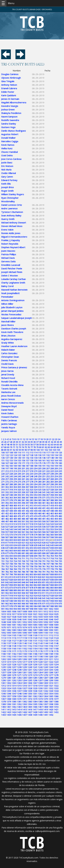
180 (60, 463)
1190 (56, 654)
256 (3, 479)
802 (27, 574)
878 (32, 588)
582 (48, 535)
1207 (30, 659)
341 (44, 492)
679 (15, 553)
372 (48, 498)
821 (44, 577)
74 (23, 447)
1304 (19, 683)
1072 (14, 627)
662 (7, 551)
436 (3, 511)
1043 (35, 619)
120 (60, 453)
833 (32, 580)
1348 (19, 694)
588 (11, 537)
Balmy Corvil (7, 286)
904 (15, 593)
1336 (14, 691)
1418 (40, 710)
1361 (30, 696)
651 (23, 548)
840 (60, 580)
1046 (51, 619)
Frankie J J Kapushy (11, 240)
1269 (9, 675)
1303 (14, 683)
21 (50, 439)
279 (36, 482)
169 (15, 463)
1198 (40, 657)
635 (19, 545)
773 (32, 569)
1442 (51, 715)
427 (27, 508)
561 (23, 532)
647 (7, 548)
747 (48, 564)
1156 (51, 646)
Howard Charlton (10, 417)
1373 (35, 699)
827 (7, 580)
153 (11, 460)
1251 (30, 670)
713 (32, 559)
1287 (46, 678)
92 (14, 450)
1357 (9, 696)
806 (44, 574)
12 (24, 439)
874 (15, 588)
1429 (40, 712)
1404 (25, 707)
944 (56, 598)
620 (19, 543)
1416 (30, 710)
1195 (25, 657)
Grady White (7, 343)
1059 (4, 625)
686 (44, 553)
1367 (4, 699)
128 (32, 455)
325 (40, 490)
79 (37, 447)
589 (15, 537)
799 (15, 574)
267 (48, 479)
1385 (40, 702)
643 (52, 545)
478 (52, 516)
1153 (35, 646)
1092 (4, 633)
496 (3, 521)
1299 (51, 680)
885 (60, 588)
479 (56, 516)
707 (7, 559)
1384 (35, 702)
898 (52, 590)
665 (19, 551)
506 (44, 521)
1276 (46, 675)
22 (53, 439)
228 (11, 474)
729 (36, 561)
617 (7, 543)
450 (60, 511)
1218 (30, 662)
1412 (9, 710)
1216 (19, 662)
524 (56, 524)
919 (15, 596)
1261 (25, 672)
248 (32, 476)
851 (44, 582)
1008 (25, 612)
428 (32, 508)
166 (3, 463)
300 (60, 484)
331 (3, 492)
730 (40, 561)
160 (40, 460)
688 (52, 553)
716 (44, 559)
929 (56, 596)
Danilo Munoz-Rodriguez (14, 131)
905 (19, 593)
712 (27, 559)
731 (44, 561)
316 (3, 490)
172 (27, 463)
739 (15, 564)
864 (36, 585)
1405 (30, 707)
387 (48, 500)
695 (19, 556)
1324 (9, 688)
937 (27, 598)
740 (19, 564)
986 (44, 606)
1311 (56, 683)
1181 (9, 654)
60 (43, 445)
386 (44, 500)
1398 (51, 704)
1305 (25, 683)
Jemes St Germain (10, 99)
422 (7, 508)
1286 (40, 678)
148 (52, 458)
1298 (46, 680)
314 (56, 487)
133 (52, 455)
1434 (9, 715)
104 (54, 450)
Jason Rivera (7, 325)
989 (56, 606)
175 (40, 463)
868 (52, 585)
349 (15, 495)
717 (48, 559)
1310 (51, 683)
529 (15, 527)
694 (15, 556)
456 (23, 513)
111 (23, 453)
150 (60, 458)
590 (19, 537)
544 (15, 529)
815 (19, 577)
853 (52, 582)
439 (15, 511)
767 (7, 569)
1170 (9, 651)
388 (52, 500)
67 (2, 447)
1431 (51, 712)
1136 (4, 643)
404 (56, 503)
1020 (30, 614)
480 (60, 516)
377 (7, 500)
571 (3, 535)
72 (17, 447)
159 (36, 460)
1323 (4, 688)
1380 (14, 702)
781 (3, 572)
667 (27, 551)
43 (55, 442)
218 (32, 471)
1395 (35, 704)
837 (48, 580)
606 (23, 540)
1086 (30, 630)
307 (27, 487)
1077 (40, 627)
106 (3, 453)
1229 (30, 665)
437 (7, 511)
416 (44, 506)
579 (36, 535)
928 (52, 596)
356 (44, 495)
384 (36, 500)
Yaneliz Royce (8, 427)
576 (23, 535)
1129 (25, 641)
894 (36, 590)
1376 (51, 699)
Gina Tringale (8, 81)
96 (26, 450)
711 (23, 559)
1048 (4, 622)
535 (40, 527)
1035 (51, 617)
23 (56, 439)
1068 (51, 625)
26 (5, 442)
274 (15, 482)
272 (7, 482)
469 (15, 516)
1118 (25, 638)
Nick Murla (6, 170)
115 (40, 453)
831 (23, 580)
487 (27, 519)
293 (32, 484)
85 (55, 447)
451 (3, 513)
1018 (19, 614)
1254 (46, 670)
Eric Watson (7, 166)
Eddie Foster (8, 92)
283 (52, 482)
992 (7, 609)
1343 (51, 691)
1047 (56, 619)
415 (40, 506)
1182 (14, 654)
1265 (46, 672)
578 (32, 535)
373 (52, 498)
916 (3, 596)
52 (20, 445)
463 (52, 513)
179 (56, 463)
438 (11, 511)
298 (52, 484)
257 (7, 479)
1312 (4, 686)
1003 (56, 609)
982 (27, 606)
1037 (4, 619)
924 (36, 596)
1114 (4, 638)
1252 (35, 670)
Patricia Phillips (9, 254)
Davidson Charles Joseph (14, 329)
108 (11, 453)
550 (40, 529)
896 (44, 590)
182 (7, 466)
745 (40, 564)
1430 (46, 712)
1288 (51, 678)
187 (27, 466)
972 (48, 604)
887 (7, 590)
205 (40, 468)
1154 (40, 646)
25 (2, 442)
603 (11, 540)
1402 (14, 707)
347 (7, 495)
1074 (25, 627)
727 (27, 561)
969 (36, 604)
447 (48, 511)
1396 (40, 704)
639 (36, 545)
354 (36, 495)
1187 (40, 654)
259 (15, 479)
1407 (40, 707)
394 (15, 503)
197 (7, 468)
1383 (30, 702)
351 (23, 495)
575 (19, 535)
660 (60, 548)
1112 (51, 635)
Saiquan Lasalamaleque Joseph (16, 318)
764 (56, 566)
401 (44, 503)
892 (27, 590)
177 (48, 463)
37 (37, 442)
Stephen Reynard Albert (13, 247)
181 (3, 466)
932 (7, 598)
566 (44, 532)
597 (48, 537)
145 (40, 458)
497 (7, 521)
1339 (30, 691)
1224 (4, 665)
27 (8, 442)
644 (56, 545)
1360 (25, 696)
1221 (46, 662)
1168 (56, 649)
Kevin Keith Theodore (12, 332)
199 (15, 468)
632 (7, 545)
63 (52, 445)
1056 (46, 622)
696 (23, 556)
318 (11, 490)
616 (3, 543)
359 (56, 495)
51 (17, 445)
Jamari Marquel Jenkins (12, 311)
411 (23, 506)
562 (27, 532)
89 (5, 450)
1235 (4, 667)
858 (11, 585)
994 (15, 609)
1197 (35, 657)
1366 (56, 696)
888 (11, 590)
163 (52, 460)
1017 (14, 614)
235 (40, 474)
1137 (9, 643)
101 (42, 450)
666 (23, 551)
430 (40, 508)
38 (40, 442)
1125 (4, 641)
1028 (14, 617)
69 (8, 447)
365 (19, 498)
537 (48, 527)
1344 (56, 691)
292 (27, 484)
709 (15, 559)
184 (15, 466)
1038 (9, 619)
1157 (56, 646)
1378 (4, 702)
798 (11, 574)
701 (44, 556)
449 (56, 511)
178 (52, 463)
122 (7, 455)
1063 (25, 625)
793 (52, 572)
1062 (19, 625)
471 (23, 516)
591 (23, 537)
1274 (35, 675)
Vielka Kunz (7, 148)
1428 (35, 712)
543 (11, 529)
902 (7, 593)
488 (32, 519)
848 (32, 582)
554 (56, 529)
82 (46, 447)
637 (27, 545)
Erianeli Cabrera (9, 88)
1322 (56, 686)
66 (61, 445)
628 (52, 543)
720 (60, 559)
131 (44, 455)
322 (27, 490)
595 (40, 537)
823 (52, 577)
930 (60, 596)
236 (44, 474)
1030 (25, 617)
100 (38, 450)
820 (40, 577)
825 (60, 577)
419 (56, 506)
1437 (25, 715)
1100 (46, 633)
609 (36, 540)
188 (32, 466)
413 (32, 506)
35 (32, 442)
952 (27, 601)
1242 (40, 667)
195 (60, 466)
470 (19, 516)
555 (60, 529)
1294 (25, 680)
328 (52, 490)
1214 (9, 662)
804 (36, 574)
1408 (46, 707)
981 (23, 606)
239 (56, 474)
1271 (19, 675)
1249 (19, 670)
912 (48, 593)
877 (27, 588)
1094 (14, 633)
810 (60, 574)
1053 (30, 622)
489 (36, 519)
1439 (35, 715)
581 (44, 535)
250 (40, 476)
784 (15, 572)
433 (52, 508)
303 (11, 487)
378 (11, 500)
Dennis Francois (9, 360)
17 (39, 439)
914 (56, 593)
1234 (56, 665)
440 (19, 511)
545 (19, 529)
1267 (56, 672)
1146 (56, 643)
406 (3, 506)
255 (60, 476)
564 (36, 532)
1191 (4, 657)
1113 (56, 635)
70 (11, 447)
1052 (25, 622)
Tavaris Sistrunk (9, 389)
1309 (46, 683)
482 (7, 519)
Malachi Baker (8, 350)
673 (52, 551)
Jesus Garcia (7, 371)
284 (56, 482)
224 (56, 471)
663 (11, 551)
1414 (19, 710)
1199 (46, 657)
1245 (56, 667)
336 (23, 492)
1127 (14, 641)
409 (15, 506)
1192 (9, 657)
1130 (30, 641)
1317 (30, 686)
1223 (56, 662)
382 (27, 500)
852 (48, 582)
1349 (25, 694)
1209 (40, 659)
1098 (35, 633)
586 (3, 537)
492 (48, 519)
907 (27, 593)
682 (27, 553)
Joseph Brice (7, 187)
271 (3, 482)
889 (15, 590)
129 (36, 455)
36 (34, 442)
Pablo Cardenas (9, 420)
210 (60, 468)
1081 (4, 630)
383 (32, 500)
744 (36, 564)
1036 (56, 617)
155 (19, 460)
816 (23, 577)
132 (48, 455)
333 (11, 492)
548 (32, 529)
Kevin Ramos (8, 145)
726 (23, 561)
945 (60, 598)
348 (11, 495)
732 (48, 561)
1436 (19, 715)
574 (15, 535)
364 (15, 498)
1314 (14, 686)
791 (44, 572)
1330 (40, 688)
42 (52, 442)
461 (44, 513)
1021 (35, 614)
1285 (35, 678)
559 (15, 532)
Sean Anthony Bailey (11, 215)
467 (7, 516)
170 (19, 463)
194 (56, 466)
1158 (4, 649)
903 (11, 593)
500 (19, 521)
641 (44, 545)
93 (17, 450)
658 (52, 548)
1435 (14, 715)
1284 (30, 678)
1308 (40, 683)
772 (27, 569)
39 (43, 442)
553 (52, 529)
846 (23, 582)
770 (19, 569)
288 (11, 484)
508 (52, 521)
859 (15, 585)
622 (27, 543)
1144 (46, 643)
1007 (19, 612)
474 (36, 516)
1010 (35, 612)
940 (40, 598)
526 (3, 527)
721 (3, 561)
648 (11, 548)
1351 (35, 694)
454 (15, 513)
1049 (9, 622)
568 (52, 532)
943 (52, 598)
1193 (14, 657)
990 (60, 606)
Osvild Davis (7, 364)
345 (60, 492)
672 (48, 551)
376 (3, 500)
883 (52, 588)
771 (23, 569)
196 (3, 468)
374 (56, 498)
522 (48, 524)
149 (56, 458)
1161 (19, 649)
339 (36, 492)
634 (15, 545)
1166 (46, 649)
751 (3, 566)
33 (26, 442)
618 (11, 543)
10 (18, 439)
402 (48, 503)
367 (27, 498)
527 (7, 527)
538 (52, 527)
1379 (9, 702)
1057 (51, 622)
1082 (9, 630)
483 (11, 519)
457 (27, 513)
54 (26, 445)
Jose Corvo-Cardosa (11, 159)
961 (3, 604)
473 (32, 516)
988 (52, 606)
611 (44, 540)
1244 (51, 667)
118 (52, 453)
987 (48, 606)
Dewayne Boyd (9, 406)
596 (44, 537)
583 (52, 535)
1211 (51, 659)
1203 (9, 659)
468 (11, 516)
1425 (19, 712)
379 (15, 500)
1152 (30, 646)
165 (60, 460)
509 (56, 521)
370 (40, 498)
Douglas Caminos (10, 74)
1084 (19, 630)
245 (19, 476)
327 (48, 490)
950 (19, 601)
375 (60, 498)
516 (23, 524)
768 (11, 569)
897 (48, 590)
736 (3, 564)
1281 (14, 678)
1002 (51, 609)
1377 (56, 699)
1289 (56, 678)
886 (3, 590)
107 (7, 453)
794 (56, 572)
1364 (46, 696)
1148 (9, 646)
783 (11, 572)
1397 (46, 704)
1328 (30, 688)
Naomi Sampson (9, 117)
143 (32, 458)
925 (40, 596)
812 (7, 577)
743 (32, 564)
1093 (9, 633)
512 (7, 524)
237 (48, 474)
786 (23, 572)
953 (32, 601)
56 (32, 445)
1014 (56, 612)
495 (60, 519)
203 (32, 468)
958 (52, 601)
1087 (35, 630)
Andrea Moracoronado (12, 403)
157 (27, 460)
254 (56, 476)
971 (44, 604)
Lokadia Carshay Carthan (13, 279)
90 (8, 450)
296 (44, 484)
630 (60, 543)
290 (19, 484)
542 (7, 529)
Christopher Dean (10, 357)
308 (32, 487)
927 (48, 596)
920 (19, 596)
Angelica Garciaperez (12, 339)
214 (15, 471)
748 (52, 564)
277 (27, 482)
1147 (4, 646)
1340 (35, 691)
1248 (14, 670)
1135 (56, 641)
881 (44, 588)
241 (3, 476)
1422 (4, 712)
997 (27, 609)
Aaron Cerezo (8, 399)
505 (40, 521)
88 (2, 450)
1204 (14, 659)
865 (40, 585)
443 (32, 511)
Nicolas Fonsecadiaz (11, 314)
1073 (19, 627)
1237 (14, 667)
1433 (4, 715)
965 (19, 604)
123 (11, 455)
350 (19, 495)
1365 (51, 696)
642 (48, 545)
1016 (9, 614)
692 (7, 556)
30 (17, 442)
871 (3, 588)
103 (50, 450)
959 (56, 601)
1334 (4, 691)
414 (36, 506)
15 (33, 439)
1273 (30, 675)
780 (60, 569)
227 (7, 474)
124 (15, 455)
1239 (25, 667)
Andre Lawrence (9, 208)
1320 (46, 686)
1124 (56, 638)
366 (23, 498)
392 (7, 503)
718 (52, 559)
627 (48, 543)
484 (15, 519)
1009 (30, 612)
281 (44, 482)
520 (40, 524)
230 (19, 474)
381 (23, 500)
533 (32, 527)
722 (7, 561)
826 (3, 580)
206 (44, 468)
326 (44, 490)
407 (7, 506)
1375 (46, 699)
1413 (14, 710)
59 (40, 445)
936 (23, 598)
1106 (19, 635)
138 (11, 458)
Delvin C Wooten (9, 276)
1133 (46, 641)
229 (15, 474)
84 (52, 447)
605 (19, 540)
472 (27, 516)
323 (32, 490)
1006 (14, 612)
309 (36, 487)
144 (36, 458)
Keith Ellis (6, 184)
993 (11, 609)
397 (27, 503)
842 (7, 582)
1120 (35, 638)
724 (15, 561)
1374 (40, 699)
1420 (51, 710)
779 (56, 569)
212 (7, 471)
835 (40, 580)
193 (52, 466)
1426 (25, 712)
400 (40, 503)
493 (52, 519)
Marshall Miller (8, 321)
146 (44, 458)
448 (52, 511)
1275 (40, 675)
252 (48, 476)
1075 (30, 627)
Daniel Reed (7, 410)
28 (11, 442)
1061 (14, 625)
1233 (51, 665)
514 (15, 524)
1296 (35, 680)
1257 (4, 672)
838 (52, 580)
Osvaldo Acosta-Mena (12, 385)
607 (27, 540)
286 (3, 484)
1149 (14, 646)
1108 (30, 635)
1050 (14, 622)
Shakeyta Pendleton (11, 113)
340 (40, 492)
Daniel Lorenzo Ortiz (12, 205)
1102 (56, 633)
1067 (46, 625)
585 (60, 535)
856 (3, 585)
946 (3, 601)
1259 (14, 672)
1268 (4, 675)
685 (40, 553)
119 (56, 453)
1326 (19, 688)
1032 (35, 617)
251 (44, 476)
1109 (35, 635)
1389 (4, 704)
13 (27, 439)
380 (19, 500)
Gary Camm (7, 177)
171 (23, 463)
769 (15, 569)
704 (56, 556)
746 (44, 564)
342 (48, 492)
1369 (14, 699)
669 (36, 551)
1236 (9, 667)
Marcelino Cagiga (10, 141)
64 (55, 445)
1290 (4, 680)
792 (48, 572)
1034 (46, 617)
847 (27, 582)
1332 (51, 688)
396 (23, 503)
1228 (25, 665)
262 (27, 479)
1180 (4, 654)
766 (3, 569)
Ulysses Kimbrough (11, 78)
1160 (14, 649)
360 (60, 495)
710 (19, 559)
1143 (40, 643)
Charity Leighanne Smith (13, 283)
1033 (40, 617)
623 (32, 543)
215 (19, 471)
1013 (51, 612)
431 (44, 508)
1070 (4, 627)
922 (27, 596)
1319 (40, 686)
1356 (4, 696)
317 (7, 490)
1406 (35, 707)
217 (27, 471)
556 (3, 532)
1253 (40, 670)
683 (32, 553)
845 (19, 582)
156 (23, 460)
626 (44, 543)
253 (52, 476)
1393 (25, 704)
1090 (51, 630)
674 (56, 551)
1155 (46, 646)
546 (23, 529)
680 (19, 553)
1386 (46, 702)
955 (40, 601)
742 (27, 564)
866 (44, 585)
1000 (40, 609)
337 (27, 492)
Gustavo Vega (8, 127)
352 (27, 495)
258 (11, 479)
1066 (40, 625)
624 (36, 543)
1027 (9, 617)
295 (40, 484)
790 (40, 572)
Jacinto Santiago (9, 424)
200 (19, 468)
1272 (25, 675)
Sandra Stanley (9, 124)
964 (15, 604)
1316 (25, 686)
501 (23, 521)
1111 (46, 635)
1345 (4, 694)
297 (48, 484)
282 (48, 482)
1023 (46, 614)
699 (36, 556)
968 (32, 604)
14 (30, 439)
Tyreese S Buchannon (12, 212)
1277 (51, 675)
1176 (40, 651)
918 (11, 596)
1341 (40, 691)
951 (23, 601)
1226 (14, 665)
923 (32, 596)
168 (11, 463)
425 (19, 508)
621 (23, 543)
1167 (51, 649)
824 (56, 577)
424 (15, 508)
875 (19, 588)
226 (3, 474)
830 (19, 580)
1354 (51, 694)
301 (3, 487)
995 (19, 609)
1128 (19, 641)
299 (56, 484)
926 (44, 596)
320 (19, 490)
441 (23, 511)
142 (27, 458)
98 (32, 450)
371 (44, 498)
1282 (19, 678)
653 (32, 548)
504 (36, 521)
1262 (30, 672)
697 (27, 556)
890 (19, 590)
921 (23, 596)
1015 (4, 614)
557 (7, 532)
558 (11, 532)
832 (27, 580)
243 (11, 476)
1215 (14, 662)
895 (40, 590)
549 (36, 529)
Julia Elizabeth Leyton (12, 307)
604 (15, 540)
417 (48, 506)
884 (56, 588)
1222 (51, 662)
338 (32, 492)
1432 (56, 712)
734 (56, 561)
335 (19, 492)
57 (34, 445)
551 (44, 529)
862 (27, 585)
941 (44, 598)
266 (44, 479)
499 (15, 521)
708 (11, 559)
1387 (51, 702)
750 (60, 564)
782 (7, 572)
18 (41, 439)
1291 (9, 680)
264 (36, 479)
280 (40, 482)
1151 (25, 646)
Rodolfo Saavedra (10, 120)
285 (60, 482)
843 (11, 582)
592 (27, 537)
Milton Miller (7, 304)
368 (32, 498)
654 (36, 548)
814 (15, 577)
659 (56, 548)
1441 (46, 715)
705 (60, 556)
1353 (46, 694)
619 (15, 543)
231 (23, 474)
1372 (30, 699)
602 (7, 540)
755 (19, 566)
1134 (51, 641)
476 (44, 516)
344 (56, 492)
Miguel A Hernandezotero (14, 237)
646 (3, 548)
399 (36, 503)
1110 (40, 635)
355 (40, 495)
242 (7, 476)
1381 (19, 702)
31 (20, 442)
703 (52, 556)
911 (44, 593)
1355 (56, 694)
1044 (40, 619)
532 (27, 527)
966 (23, 604)
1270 (14, 675)
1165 (40, 649)
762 (48, 566)
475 (40, 516)
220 (40, 471)
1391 (14, 704)
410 (19, 506)
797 (7, 574)
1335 (9, 691)
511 (3, 524)
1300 (56, 680)
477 (48, 516)
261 (23, 479)
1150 (19, 646)
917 (7, 596)
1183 (19, 654)
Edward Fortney (9, 180)
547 (27, 529)
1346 (9, 694)
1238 (19, 667)
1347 (14, 694)
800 (19, 574)
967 (27, 604)
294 (36, 484)
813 (11, 577)
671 (44, 551)
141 (23, 458)
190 (40, 466)
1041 (25, 619)
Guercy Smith (8, 219)
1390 (9, 704)
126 (23, 455)
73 (20, 447)
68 (5, 447)
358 (52, 495)
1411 (4, 710)
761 (44, 566)
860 (19, 585)
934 (15, 598)
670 (40, 551)
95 (23, 450)
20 (47, 439)
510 (60, 521)
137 (7, 458)
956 (44, 601)
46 (2, 445)
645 (60, 545)
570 (60, 532)
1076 (35, 627)
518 (32, 524)
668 (32, 551)
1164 (35, 649)
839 (56, 580)
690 (60, 553)
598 (52, 537)
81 (43, 447)
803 (32, 574)
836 (44, 580)
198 (11, 468)
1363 (40, 696)
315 (60, 487)
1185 (30, 654)
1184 (25, 654)
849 (36, 582)
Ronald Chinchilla (9, 382)
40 (46, 442)
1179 (56, 651)
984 (36, 606)
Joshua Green (8, 110)
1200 (51, 657)
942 (48, 598)
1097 (30, 633)
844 (15, 582)
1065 (35, 625)
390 (60, 500)
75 (26, 447)
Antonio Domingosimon (13, 300)
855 (60, 582)
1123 (51, 638)
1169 (4, 651)
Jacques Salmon (9, 431)
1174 (30, 651)
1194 (19, 657)
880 (40, 588)
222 (48, 471)
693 (11, 556)
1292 (14, 680)
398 (32, 503)
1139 (19, 643)
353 (32, 495)
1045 (46, 619)
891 (23, 590)
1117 (19, 638)
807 (48, 574)
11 (21, 439)
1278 (56, 675)
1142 (35, 643)
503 (32, 521)
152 (7, 460)
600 (60, 537)
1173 (25, 651)
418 (52, 506)
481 (3, 519)
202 (27, 468)
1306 (30, 683)
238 (52, 474)
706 (3, 559)
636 (23, 545)
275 (19, 482)
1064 (30, 625)
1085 (25, 630)
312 (48, 487)
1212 (56, 659)
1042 (30, 619)
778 (52, 569)
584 (56, 535)
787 (27, 572)
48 (8, 445)
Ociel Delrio (7, 155)
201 (23, 468)
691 (3, 556)
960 (60, 601)
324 (36, 490)
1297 (40, 680)
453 (11, 513)
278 (32, 482)
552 (48, 529)
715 (40, 559)
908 (32, 593)
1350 (30, 694)
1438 (30, 715)
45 (61, 442)
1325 (14, 688)
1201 (56, 657)
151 (3, 460)
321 (23, 490)
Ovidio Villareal (8, 173)
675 (60, 551)
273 (11, 482)
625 (40, 543)
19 (44, 439)
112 (27, 453)
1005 (9, 612)
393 (11, 503)
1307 (35, 683)
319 (15, 490)
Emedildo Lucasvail (11, 265)
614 (56, 540)
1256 (56, 670)
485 (19, 519)
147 (48, 458)
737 (7, 564)
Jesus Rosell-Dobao (11, 396)
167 (7, 463)
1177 (46, 651)
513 (11, 524)
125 (19, 455)
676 (3, 553)
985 (40, 606)
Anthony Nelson (9, 85)
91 (11, 450)
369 (36, 498)
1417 (35, 710)
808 (52, 574)
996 (23, 609)
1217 (25, 662)
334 (15, 492)
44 (58, 442)
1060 (9, 625)
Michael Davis (8, 258)
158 (32, 460)
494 (56, 519)
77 (32, 447)
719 (56, 559)
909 (36, 593)
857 (7, 585)
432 (48, 508)
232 (27, 474)
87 (61, 447)
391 (3, 503)
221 (44, 471)
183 (11, 466)
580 (40, 535)
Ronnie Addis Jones (11, 233)
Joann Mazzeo (8, 251)
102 (46, 450)
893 (32, 590)
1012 (46, 612)
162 (48, 460)
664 (15, 551)
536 (44, 527)
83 (49, 447)
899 (56, 590)
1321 (51, 686)
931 (3, 598)
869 (56, 585)
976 (3, 606)
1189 (51, 654)
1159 (9, 649)
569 (56, 532)
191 (44, 466)
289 (15, 484)
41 (49, 442)
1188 (46, 654)
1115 (9, 638)
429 (36, 508)
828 (11, 580)
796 (3, 574)
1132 (40, 641)
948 (11, 601)
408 (11, 506)
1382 (25, 702)
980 (19, 606)
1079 (51, 627)
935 (19, 598)
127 (27, 455)
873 (11, 588)
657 (48, 548)
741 (23, 564)
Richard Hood (8, 378)
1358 (14, 696)
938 (32, 598)
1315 (19, 686)
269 (56, 479)
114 (36, 453)
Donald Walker (8, 138)
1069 (56, 625)
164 (56, 460)
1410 (56, 707)
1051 (19, 622)
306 (23, 487)
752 (7, 566)
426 (23, 508)
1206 (25, 659)
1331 (46, 688)
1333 (56, 688)
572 (7, 535)
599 (56, 537)
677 (7, 553)
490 (40, 519)
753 (11, 566)
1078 (46, 627)
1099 (40, 633)
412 (27, 506)
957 (48, 601)
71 (14, 447)
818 (32, 577)
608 (32, 540)
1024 (51, 614)
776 (44, 569)
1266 (51, 672)
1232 (46, 665)
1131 (35, 641)
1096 (25, 633)
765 (60, 566)
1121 (40, 638)
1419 (46, 710)
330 (60, 490)
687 (48, 553)
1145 (51, 643)
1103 (4, 635)
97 (29, 450)
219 (36, 471)
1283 (25, 678)
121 (3, 455)
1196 (30, 657)
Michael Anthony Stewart (14, 223)
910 (40, 593)
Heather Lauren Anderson (14, 346)
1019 (25, 614)
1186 (35, 654)
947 (7, 601)
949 (15, 601)
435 (60, 508)
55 (29, 445)
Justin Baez (7, 163)
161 (44, 460)
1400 (4, 707)
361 (3, 498)
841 (3, 582)
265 (40, 479)
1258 (9, 672)
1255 (51, 670)
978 (11, 606)
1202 (4, 659)
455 (19, 513)
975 (60, 604)
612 (48, 540)
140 (19, 458)
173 (32, 463)
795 (60, 572)
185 (19, 466)
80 (40, 447)
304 (15, 487)
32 (23, 442)
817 (27, 577)
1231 (40, 665)
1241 (35, 667)
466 (3, 516)
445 (40, 511)
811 (3, 577)
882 (48, 588)
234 (36, 474)
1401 (9, 707)
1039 (14, 619)
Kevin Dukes (7, 413)
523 (52, 524)
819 (36, 577)
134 (56, 455)
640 (40, 545)
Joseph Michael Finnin (12, 272)
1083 (14, 630)
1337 (19, 691)
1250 (25, 670)
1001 (46, 609)
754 (15, 566)
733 (52, 561)
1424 (14, 712)
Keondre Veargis (10, 106)
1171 (14, 651)
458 (32, 513)
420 (60, 506)
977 (7, 606)
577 (27, 535)
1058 (56, 622)
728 (32, 561)
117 (48, 453)
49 (11, 445)
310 (40, 487)
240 (60, 474)
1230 (35, 665)
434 (56, 508)
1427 (30, 712)
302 (7, 487)
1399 (56, 704)
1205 (19, 659)
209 (56, 468)
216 (23, 471)
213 (11, 471)
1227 (19, 665)
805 (40, 574)
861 (23, 585)
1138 (14, 643)
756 (23, 566)
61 (46, 445)
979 (15, 606)
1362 (35, 696)
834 (36, 580)
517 (27, 524)
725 (19, 561)
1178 (51, 651)
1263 (35, 672)
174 (36, 463)
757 (27, 566)
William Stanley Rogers (13, 194)
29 (14, 442)
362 (7, 498)
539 (56, 527)
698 (32, 556)
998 (32, 609)
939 (36, 598)
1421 (56, 710)
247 (27, 476)
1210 (46, 659)
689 (56, 553)
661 (3, 551)
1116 (14, 638)
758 (32, 566)
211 (3, 471)
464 (56, 513)
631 (3, 545)
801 (23, 574)
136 (3, 458)
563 (32, 532)
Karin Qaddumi (9, 95)
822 (48, 577)
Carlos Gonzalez (9, 353)
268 (52, 479)
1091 (56, 630)
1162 (25, 649)
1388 (56, 702)
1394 (30, 704)
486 (23, 519)
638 (32, 545)
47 (5, 445)
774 (36, 569)
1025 (56, 614)
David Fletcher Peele (12, 268)
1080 (56, 627)
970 (40, 604)
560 (19, 532)
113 (32, 453)
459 (36, 513)
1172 (19, 651)
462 (48, 513)
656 (44, 548)
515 (19, 524)
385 (40, 500)
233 (32, 474)
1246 (4, 670)
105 (58, 450)
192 (48, 466)
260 (19, 479)
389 (56, 500)
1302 (9, 683)
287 (7, 484)
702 (48, 556)
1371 (25, 699)
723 (11, 561)
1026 (4, 617)
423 (11, 508)
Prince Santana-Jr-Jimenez (14, 367)
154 (15, 460)
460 (40, 513)
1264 (40, 672)
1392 (19, 704)
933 (11, 598)
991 (3, 609)
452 (7, 513)
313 (52, 487)
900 (60, 590)
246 (23, 476)
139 (15, 458)
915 (60, 593)
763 (52, 566)
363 (11, 498)
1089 (46, 630)
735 (60, 561)
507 (48, 521)
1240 (30, 667)
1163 (30, 649)
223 (52, 471)
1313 (9, 686)
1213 (4, 662)
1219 (35, 662)
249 (36, 476)
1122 (46, 638)
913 (52, 593)
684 (36, 553)
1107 (25, 635)
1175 (35, 651)
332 (7, 492)
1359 (19, 696)
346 (3, 495)
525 (60, 524)
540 (60, 527)
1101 (51, 633)
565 (40, 532)
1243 (46, 667)
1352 (40, 694)
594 (36, 537)
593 (32, 537)
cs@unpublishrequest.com (47, 831)
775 (40, 569)
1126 (9, 641)
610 (40, 540)
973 (52, 604)
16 (36, 439)
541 (3, 529)
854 (56, 582)
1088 (40, 630)
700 (40, 556)
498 (11, 521)
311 (44, 487)
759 (36, 566)
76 (29, 447)
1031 (30, 617)
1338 (25, 691)
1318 (35, 686)
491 (44, 519)
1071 (9, 627)
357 (48, 495)
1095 (19, 633)
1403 (19, 707)
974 (56, 604)
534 (36, 527)
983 (32, 606)
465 (60, 513)
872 (7, 588)
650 (19, 548)
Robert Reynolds (10, 244)
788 (32, 572)
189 (36, 466)
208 (52, 468)
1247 (9, 670)
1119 (30, 638)
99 (34, 450)
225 (60, 471)
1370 (19, 699)
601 (3, 540)
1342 (46, 691)
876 (23, 588)
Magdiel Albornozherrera (14, 102)
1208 (35, 659)
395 (19, 503)
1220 (40, 662)
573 (11, 535)
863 (32, 585)
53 (23, 445)
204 (36, 468)
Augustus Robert (10, 134)
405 (60, 503)
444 (36, 511)
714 (36, 559)
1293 (19, 680)
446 (44, 511)
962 (7, 604)
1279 (4, 678)
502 (27, 521)
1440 (40, 715)
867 (48, 585)
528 (11, 527)
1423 (9, 712)
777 (48, 569)
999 (36, 609)
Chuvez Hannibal (9, 152)
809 (56, 574)
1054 (35, 622)
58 (37, 445)
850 (40, 582)
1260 (19, 672)
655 (40, 548)
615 (60, 540)
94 (20, 450)
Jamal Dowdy (8, 374)
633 (11, 545)
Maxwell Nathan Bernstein (14, 290)
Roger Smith (7, 191)
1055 (40, 622)
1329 (35, 688)
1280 (9, 678)
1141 (30, 643)
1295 (30, 680)
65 (58, 445)
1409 (51, 707)
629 (56, 543)
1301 (4, 683)
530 (19, 527)
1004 (4, 612)
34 (29, 442)
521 (44, 524)
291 (23, 484)
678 (11, 553)
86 (58, 447)
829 (15, 580)
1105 (14, 635)
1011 (40, 612)
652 (27, 548)
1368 (9, 699)
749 (56, 564)
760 (40, 566)
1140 (25, 643)
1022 (40, 614)
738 (11, 564)
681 (23, 553)
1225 (9, 665)
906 (23, 593)
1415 (25, 710)
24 (59, 439)
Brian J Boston (8, 336)
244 (15, 476)
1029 (19, 617)
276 (23, 482)
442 (27, 511)
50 (14, 445)
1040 (19, 619)
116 (44, 453)
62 (49, 445)
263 (32, 479)
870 (60, 585)
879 (36, 588)
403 (52, 503)
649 (15, 548)
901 (3, 593)
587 (7, 537)
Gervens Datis (8, 261)
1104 (9, 635)
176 (44, 463)
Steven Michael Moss (12, 226)
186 (23, 466)
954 (36, 601)
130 (40, 455)
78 (34, 447)
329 (56, 490)
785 (19, 572)
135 (60, 455)
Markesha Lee (8, 392)
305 (19, 487)
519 (36, 524)
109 (15, 453)
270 (60, 479)
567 (48, 532)
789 (36, 572)
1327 (25, 688)
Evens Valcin (7, 230)
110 (19, 453)
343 (52, 492)
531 (23, 527)
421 (3, 508)
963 (11, 604)
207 (48, 468)
